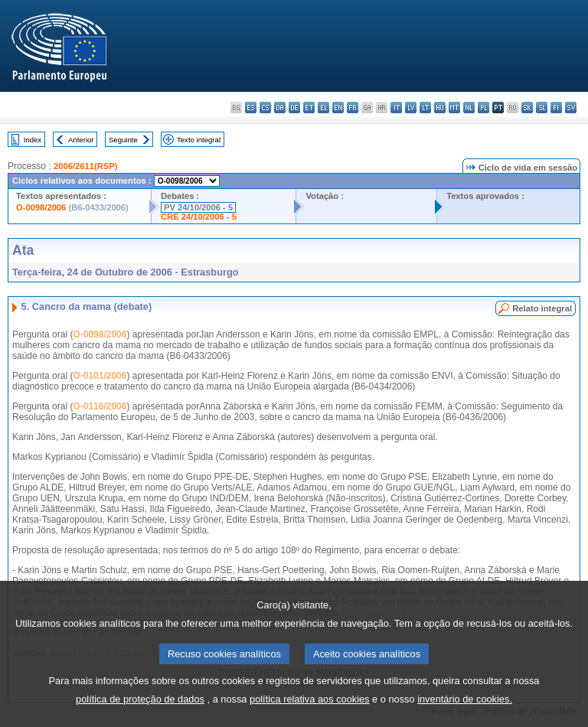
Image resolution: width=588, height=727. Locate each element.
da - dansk (280, 108)
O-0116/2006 (100, 406)
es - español (251, 108)
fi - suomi (556, 108)
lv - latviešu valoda (411, 108)
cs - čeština (265, 108)
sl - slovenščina (542, 108)
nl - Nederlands (469, 108)
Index (33, 140)
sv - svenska (571, 108)
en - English (338, 108)
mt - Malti (454, 108)
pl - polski (483, 108)
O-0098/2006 (41, 207)
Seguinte (123, 140)
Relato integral (542, 308)
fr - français (353, 108)
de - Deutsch (294, 108)
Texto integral (199, 140)
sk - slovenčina (527, 108)
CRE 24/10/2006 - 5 (199, 217)
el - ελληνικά (323, 108)
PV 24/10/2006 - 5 (198, 207)
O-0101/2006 (100, 376)
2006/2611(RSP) (85, 166)
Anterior (81, 140)
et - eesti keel (309, 108)
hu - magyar (440, 108)
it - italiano (396, 108)
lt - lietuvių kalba (425, 108)
